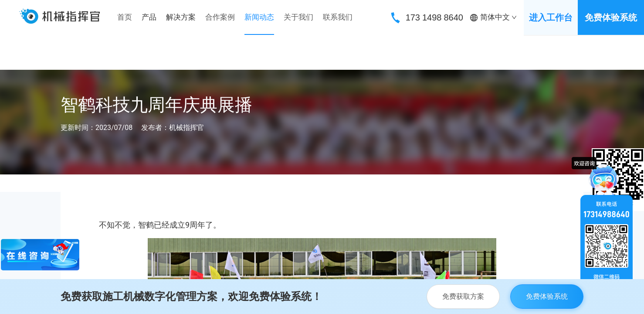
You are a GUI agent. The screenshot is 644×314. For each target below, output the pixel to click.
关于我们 (298, 17)
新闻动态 (259, 17)
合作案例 (220, 17)
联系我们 (338, 17)
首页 (125, 17)
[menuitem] (125, 17)
